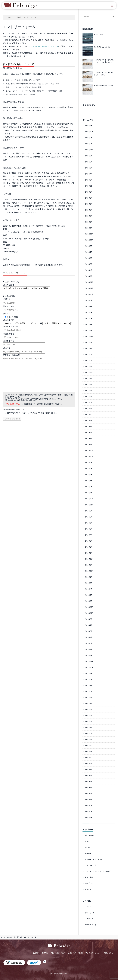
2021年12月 (89, 282)
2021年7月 (89, 306)
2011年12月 (89, 607)
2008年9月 (89, 763)
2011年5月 (89, 631)
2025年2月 (89, 144)
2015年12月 (89, 559)
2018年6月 (89, 439)
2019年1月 (89, 408)
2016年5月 (89, 529)
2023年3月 (89, 216)
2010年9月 (89, 673)
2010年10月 (89, 667)
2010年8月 (89, 679)
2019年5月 (89, 390)
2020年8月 (89, 342)
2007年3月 (89, 806)
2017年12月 (89, 451)
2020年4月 (89, 360)
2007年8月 (89, 788)
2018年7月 (89, 433)
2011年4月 (89, 637)
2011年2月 (89, 649)
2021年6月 (89, 312)
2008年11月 (89, 751)
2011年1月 (89, 655)
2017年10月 (89, 457)
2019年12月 (89, 372)
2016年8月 (89, 511)
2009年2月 (89, 733)
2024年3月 (89, 180)
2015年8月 (89, 565)
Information (90, 835)
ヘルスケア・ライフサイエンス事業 (98, 871)
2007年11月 (89, 782)
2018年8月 (89, 427)
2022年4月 (89, 270)
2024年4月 (89, 174)
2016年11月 (89, 505)
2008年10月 (89, 757)
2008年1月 (89, 776)
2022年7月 (89, 252)
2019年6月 (89, 384)
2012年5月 (89, 583)
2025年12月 (89, 132)
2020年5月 (89, 354)
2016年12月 (89, 499)
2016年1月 (89, 553)
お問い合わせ (109, 953)
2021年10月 (89, 294)
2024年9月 (89, 156)
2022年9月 (89, 246)
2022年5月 (89, 264)
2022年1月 (89, 276)
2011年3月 (89, 643)
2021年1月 (89, 330)
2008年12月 (89, 745)
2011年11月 (89, 613)
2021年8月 (89, 300)
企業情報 (36, 953)
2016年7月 (89, 517)
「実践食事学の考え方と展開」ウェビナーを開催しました (105, 61)
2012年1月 (89, 601)
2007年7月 (89, 794)
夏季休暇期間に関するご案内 (104, 85)
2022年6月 (89, 258)
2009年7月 (89, 703)
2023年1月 (89, 228)
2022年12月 (89, 234)
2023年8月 (89, 198)
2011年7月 (89, 625)
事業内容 (45, 953)
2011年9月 (89, 619)
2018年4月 (89, 445)
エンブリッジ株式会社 (8, 937)
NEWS (87, 841)
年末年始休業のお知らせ (102, 47)
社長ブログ (89, 883)
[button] (112, 6)
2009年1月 (89, 739)
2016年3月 (89, 541)
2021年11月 (89, 288)
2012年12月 (89, 571)
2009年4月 (89, 721)
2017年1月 (89, 493)
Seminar (88, 853)
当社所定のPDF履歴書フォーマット (43, 46)
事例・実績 (89, 877)
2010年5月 (89, 691)
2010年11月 (89, 661)
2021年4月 (89, 324)
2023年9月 (89, 192)
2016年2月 (89, 547)
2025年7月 (89, 138)
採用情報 (19, 937)
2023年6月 (89, 204)
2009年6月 (89, 709)
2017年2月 (89, 487)
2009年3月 (89, 727)
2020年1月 (89, 366)
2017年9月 (89, 463)
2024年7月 (89, 162)
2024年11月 (89, 150)
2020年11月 (89, 336)
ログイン (88, 907)
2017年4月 (89, 481)
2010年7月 (89, 685)
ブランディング (90, 865)
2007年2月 (89, 812)
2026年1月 (89, 126)
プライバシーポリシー (14, 404)
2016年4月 (89, 535)
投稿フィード (90, 913)
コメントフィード (91, 919)
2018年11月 (89, 421)
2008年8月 (89, 770)
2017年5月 (89, 475)
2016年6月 (89, 523)
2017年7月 (89, 469)
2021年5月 (89, 318)
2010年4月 (89, 697)
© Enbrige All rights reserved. (59, 973)
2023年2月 (89, 222)
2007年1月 (89, 818)
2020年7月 (89, 348)
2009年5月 (89, 715)
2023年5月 (89, 210)
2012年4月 (89, 589)
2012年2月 (89, 595)
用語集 (81, 953)
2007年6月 (89, 800)
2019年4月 (89, 396)
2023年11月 (89, 186)
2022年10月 (89, 240)
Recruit (88, 847)
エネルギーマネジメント (94, 859)
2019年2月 (89, 402)
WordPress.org (91, 925)
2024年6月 (89, 168)
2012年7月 (89, 577)
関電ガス (88, 889)
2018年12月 (89, 414)
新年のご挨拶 (99, 34)
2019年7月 (89, 378)
